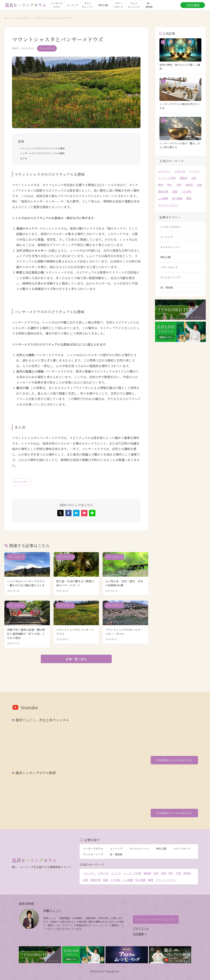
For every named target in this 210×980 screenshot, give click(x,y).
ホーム (8, 18)
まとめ (24, 158)
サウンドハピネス (168, 205)
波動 (200, 185)
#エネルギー (22, 482)
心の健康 (163, 198)
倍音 (194, 178)
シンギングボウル (170, 227)
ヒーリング (167, 237)
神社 (170, 185)
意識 (175, 191)
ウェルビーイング (170, 277)
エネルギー (164, 171)
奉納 (160, 185)
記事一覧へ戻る (76, 659)
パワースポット (22, 18)
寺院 (179, 185)
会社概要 (140, 934)
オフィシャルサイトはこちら (156, 919)
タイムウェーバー (170, 247)
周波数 (189, 185)
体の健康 (177, 198)
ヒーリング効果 (167, 178)
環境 (189, 198)
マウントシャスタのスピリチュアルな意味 (42, 148)
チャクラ (194, 171)
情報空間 (163, 191)
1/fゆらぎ (180, 171)
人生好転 (186, 191)
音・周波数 (167, 287)
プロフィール (141, 928)
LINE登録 (193, 5)
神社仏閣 (165, 257)
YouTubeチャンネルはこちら (174, 760)
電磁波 (183, 178)
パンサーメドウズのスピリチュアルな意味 (42, 153)
